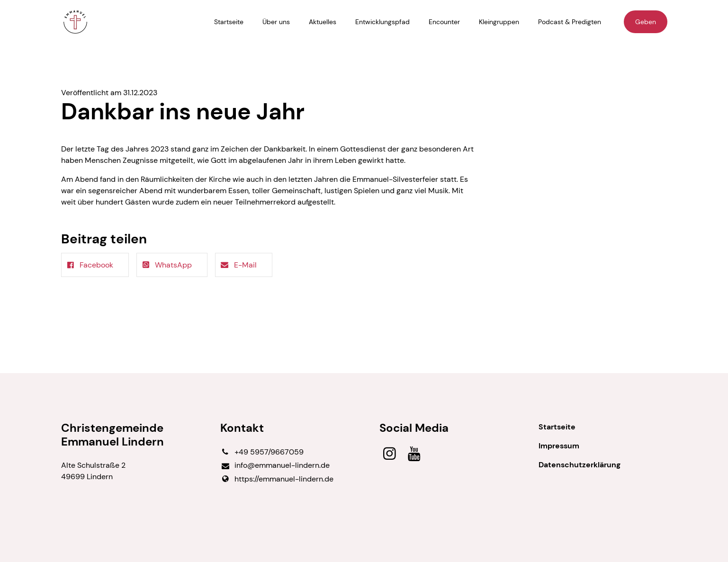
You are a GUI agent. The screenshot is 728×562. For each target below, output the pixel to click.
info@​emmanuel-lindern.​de (275, 466)
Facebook (89, 265)
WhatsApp (166, 265)
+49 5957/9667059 (262, 452)
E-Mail (238, 265)
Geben (646, 22)
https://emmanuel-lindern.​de (277, 479)
